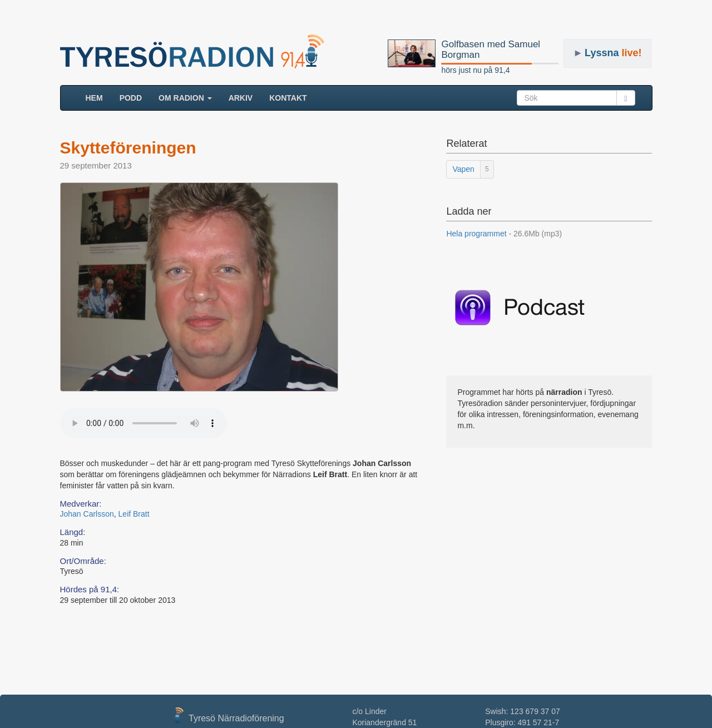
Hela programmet (504, 234)
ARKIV (241, 98)
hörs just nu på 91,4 (475, 70)
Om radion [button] (185, 98)
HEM (98, 97)
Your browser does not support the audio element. (144, 423)
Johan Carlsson (87, 514)
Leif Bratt (134, 514)
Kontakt (288, 98)
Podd (131, 98)
